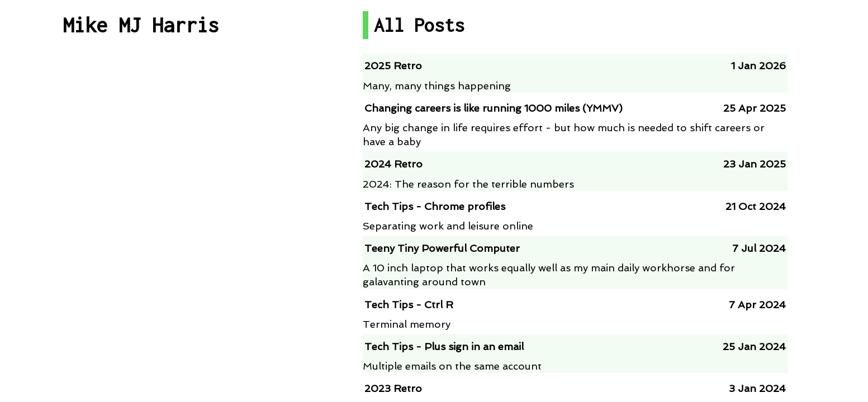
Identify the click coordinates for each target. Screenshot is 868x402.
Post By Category (141, 140)
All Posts (141, 99)
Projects (141, 181)
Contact (141, 321)
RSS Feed (141, 263)
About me (141, 362)
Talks (141, 221)
